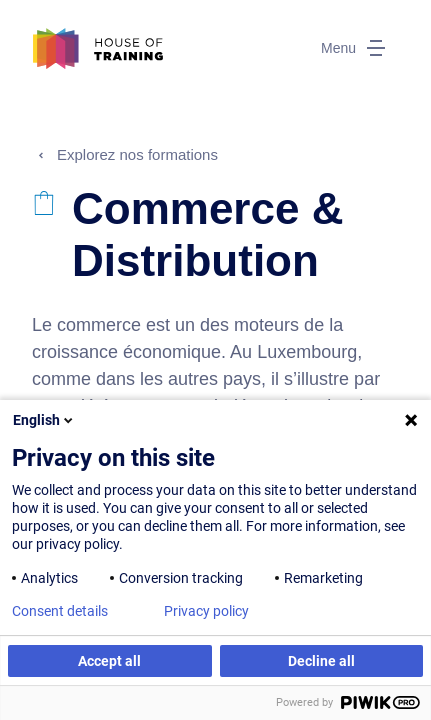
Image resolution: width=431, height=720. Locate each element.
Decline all (321, 661)
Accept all (109, 661)
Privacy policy (206, 611)
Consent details (60, 611)
